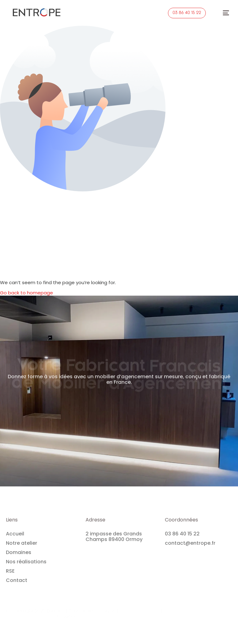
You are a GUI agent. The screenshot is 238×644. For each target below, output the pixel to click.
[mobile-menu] (223, 13)
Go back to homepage (26, 293)
